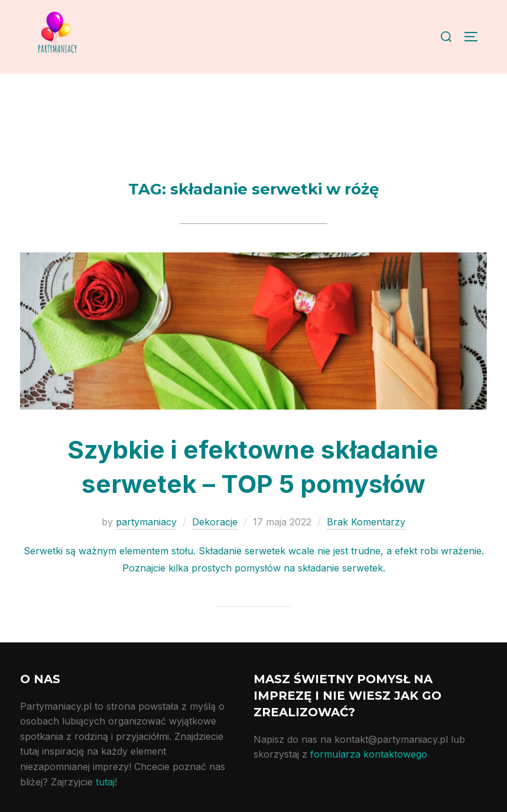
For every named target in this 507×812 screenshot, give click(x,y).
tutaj (105, 782)
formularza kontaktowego (369, 754)
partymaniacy (146, 522)
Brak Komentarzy (366, 522)
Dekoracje (215, 522)
